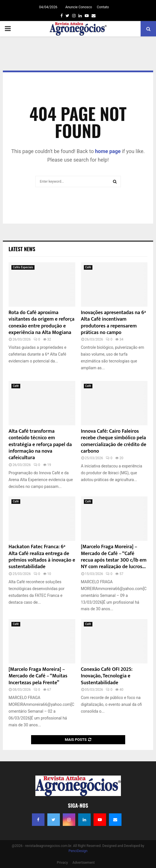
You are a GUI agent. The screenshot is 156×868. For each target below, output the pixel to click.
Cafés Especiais (23, 267)
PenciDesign (78, 851)
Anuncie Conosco (79, 7)
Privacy (62, 863)
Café (88, 267)
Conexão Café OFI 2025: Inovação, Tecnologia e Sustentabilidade (107, 676)
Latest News (22, 249)
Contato (103, 7)
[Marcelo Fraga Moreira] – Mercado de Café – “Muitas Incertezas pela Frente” (38, 676)
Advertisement (84, 863)
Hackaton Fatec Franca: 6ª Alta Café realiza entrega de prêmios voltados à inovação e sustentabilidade (42, 557)
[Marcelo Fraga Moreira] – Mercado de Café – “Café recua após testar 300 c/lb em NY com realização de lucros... (114, 557)
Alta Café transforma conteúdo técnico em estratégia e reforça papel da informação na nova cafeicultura (40, 445)
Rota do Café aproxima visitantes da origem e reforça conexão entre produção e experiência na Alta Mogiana (41, 323)
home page (108, 151)
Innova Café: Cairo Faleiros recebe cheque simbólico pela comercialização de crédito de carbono (114, 441)
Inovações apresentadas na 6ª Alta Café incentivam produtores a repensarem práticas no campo (114, 323)
